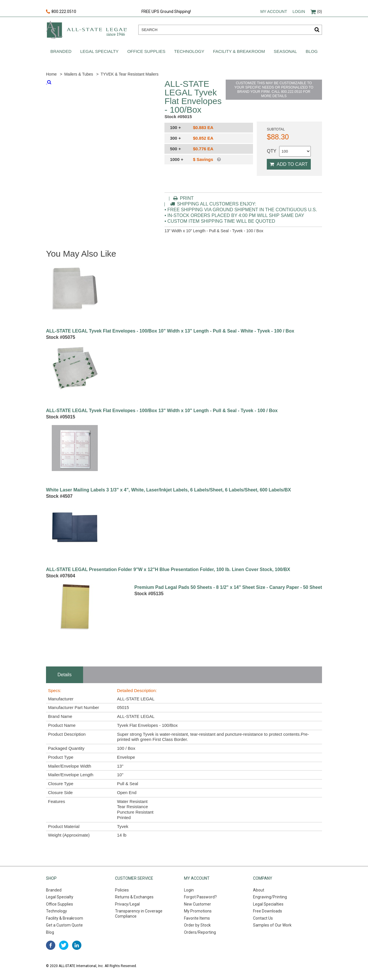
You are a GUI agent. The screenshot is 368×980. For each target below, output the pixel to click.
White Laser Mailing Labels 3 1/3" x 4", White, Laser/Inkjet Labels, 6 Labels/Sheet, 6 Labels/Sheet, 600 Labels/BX (168, 490)
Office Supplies (146, 51)
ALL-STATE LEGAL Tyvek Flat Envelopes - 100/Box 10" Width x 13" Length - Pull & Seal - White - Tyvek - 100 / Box (170, 331)
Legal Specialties (268, 904)
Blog (312, 51)
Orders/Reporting (200, 932)
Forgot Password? (200, 897)
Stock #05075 (61, 337)
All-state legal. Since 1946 (86, 30)
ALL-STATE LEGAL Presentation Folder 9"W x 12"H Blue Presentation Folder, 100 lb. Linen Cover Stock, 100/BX (168, 570)
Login (299, 11)
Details (65, 675)
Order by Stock (197, 925)
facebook (51, 945)
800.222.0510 (61, 12)
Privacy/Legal (127, 904)
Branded (61, 51)
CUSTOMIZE (274, 90)
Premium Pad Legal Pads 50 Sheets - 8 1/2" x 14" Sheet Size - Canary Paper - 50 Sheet (228, 587)
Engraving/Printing (270, 897)
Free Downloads (268, 911)
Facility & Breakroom (239, 51)
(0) (316, 11)
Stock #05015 (61, 417)
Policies (122, 890)
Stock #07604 (61, 576)
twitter (64, 945)
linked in (77, 945)
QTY (272, 151)
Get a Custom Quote (64, 925)
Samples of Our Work (272, 925)
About (259, 890)
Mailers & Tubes (78, 74)
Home (51, 74)
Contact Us (263, 918)
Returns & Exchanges (134, 897)
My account (274, 11)
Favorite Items (197, 918)
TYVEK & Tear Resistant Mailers (130, 74)
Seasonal (285, 51)
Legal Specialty (99, 51)
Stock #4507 (59, 496)
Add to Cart (289, 164)
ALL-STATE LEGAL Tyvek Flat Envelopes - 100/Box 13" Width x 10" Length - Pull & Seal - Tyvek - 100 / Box (162, 411)
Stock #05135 (149, 594)
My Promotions (198, 911)
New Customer (198, 904)
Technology (189, 51)
